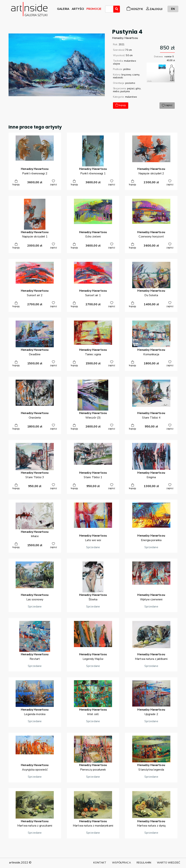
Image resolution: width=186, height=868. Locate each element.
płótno (127, 69)
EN (173, 9)
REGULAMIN (144, 863)
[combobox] (109, 9)
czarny (136, 75)
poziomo (130, 83)
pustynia (125, 91)
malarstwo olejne (125, 62)
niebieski (118, 78)
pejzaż (131, 89)
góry (138, 89)
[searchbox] (107, 10)
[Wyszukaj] (117, 9)
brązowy (126, 75)
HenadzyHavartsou (125, 38)
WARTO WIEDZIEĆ (169, 863)
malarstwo (131, 97)
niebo (116, 91)
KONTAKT (100, 863)
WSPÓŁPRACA (121, 863)
